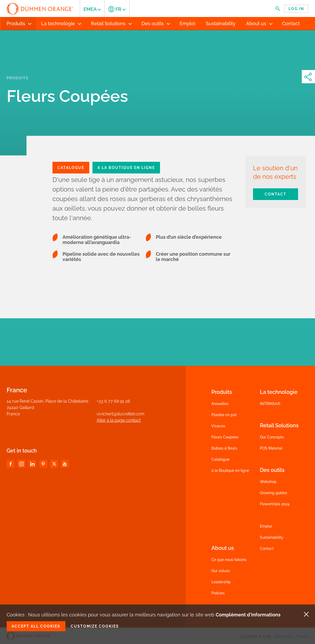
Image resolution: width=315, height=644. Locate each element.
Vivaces (218, 426)
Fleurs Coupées (225, 437)
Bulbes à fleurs (224, 448)
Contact (276, 194)
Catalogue (220, 459)
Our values (221, 571)
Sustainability (272, 537)
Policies (218, 593)
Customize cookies (95, 626)
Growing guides (274, 493)
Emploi (266, 526)
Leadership (221, 582)
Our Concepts (272, 437)
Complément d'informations (248, 615)
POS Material (271, 448)
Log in (296, 9)
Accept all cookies (36, 626)
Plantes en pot (224, 415)
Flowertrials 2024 (275, 504)
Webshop (268, 482)
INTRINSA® (270, 404)
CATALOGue (71, 168)
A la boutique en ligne (126, 168)
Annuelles (220, 404)
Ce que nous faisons (229, 560)
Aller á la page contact (119, 420)
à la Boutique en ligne (230, 471)
